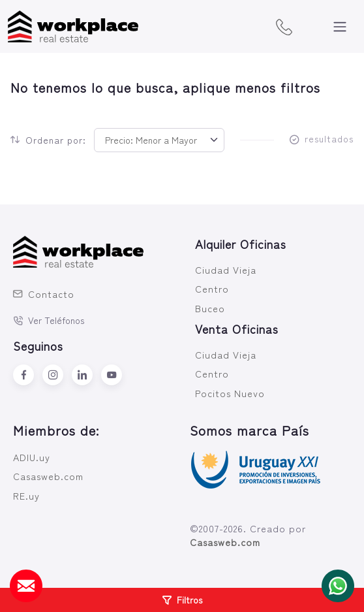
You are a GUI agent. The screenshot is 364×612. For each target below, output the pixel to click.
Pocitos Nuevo (230, 393)
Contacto (44, 294)
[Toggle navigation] (340, 27)
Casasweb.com (48, 476)
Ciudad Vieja (226, 269)
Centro (212, 288)
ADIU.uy (32, 457)
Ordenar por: (48, 140)
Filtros (182, 600)
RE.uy (26, 495)
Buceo (210, 308)
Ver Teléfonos (49, 320)
